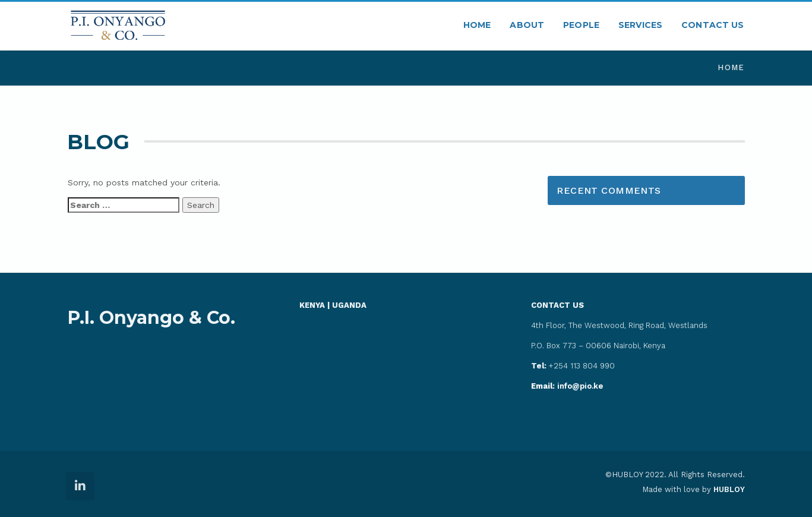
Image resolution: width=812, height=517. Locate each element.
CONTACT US (713, 25)
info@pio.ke (567, 386)
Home (731, 67)
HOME (477, 25)
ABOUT (527, 25)
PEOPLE (581, 25)
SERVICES (640, 25)
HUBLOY (729, 489)
